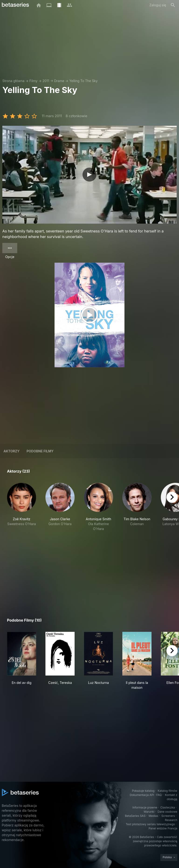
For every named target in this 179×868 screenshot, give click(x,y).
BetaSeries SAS (135, 816)
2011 (46, 81)
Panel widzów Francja (163, 828)
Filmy (33, 81)
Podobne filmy (40, 451)
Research (171, 820)
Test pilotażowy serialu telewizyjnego (150, 824)
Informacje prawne (145, 807)
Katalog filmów (168, 791)
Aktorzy (12, 451)
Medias (153, 816)
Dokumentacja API (142, 795)
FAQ (159, 795)
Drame (59, 81)
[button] (22, 507)
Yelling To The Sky (83, 81)
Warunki (149, 812)
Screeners (168, 816)
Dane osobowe (167, 812)
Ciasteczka (168, 807)
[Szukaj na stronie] (173, 5)
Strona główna (13, 81)
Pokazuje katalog (143, 791)
